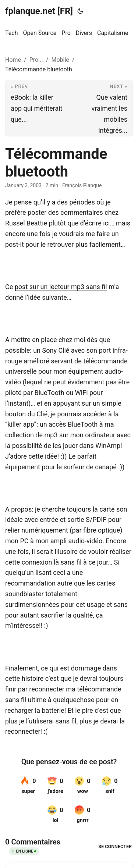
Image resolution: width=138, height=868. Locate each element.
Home (13, 60)
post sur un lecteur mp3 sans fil (61, 287)
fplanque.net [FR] (39, 11)
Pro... (36, 60)
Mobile (60, 60)
